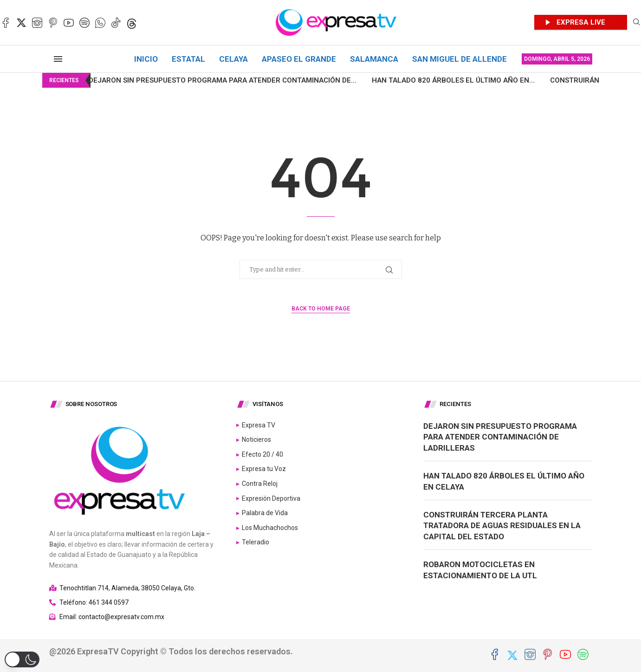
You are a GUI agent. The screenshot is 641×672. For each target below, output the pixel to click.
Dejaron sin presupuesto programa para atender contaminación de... (198, 80)
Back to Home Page (321, 309)
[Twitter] (21, 23)
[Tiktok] (116, 23)
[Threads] (132, 23)
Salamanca (374, 59)
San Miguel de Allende (460, 59)
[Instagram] (37, 23)
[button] (22, 659)
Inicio (146, 59)
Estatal (188, 59)
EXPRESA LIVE (581, 22)
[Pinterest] (53, 23)
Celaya (233, 59)
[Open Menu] (58, 59)
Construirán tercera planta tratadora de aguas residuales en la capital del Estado (502, 526)
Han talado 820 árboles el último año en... (429, 80)
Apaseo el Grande (299, 59)
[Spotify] (84, 23)
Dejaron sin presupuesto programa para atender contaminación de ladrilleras (500, 437)
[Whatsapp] (100, 23)
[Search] (636, 23)
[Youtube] (69, 23)
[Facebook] (6, 23)
